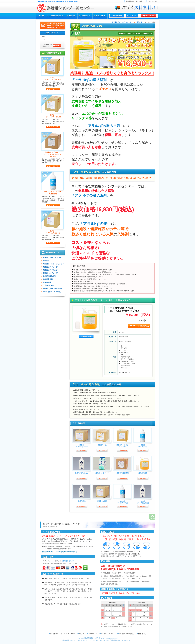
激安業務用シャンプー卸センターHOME (62, 634)
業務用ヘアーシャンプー (52, 258)
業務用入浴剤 (48, 279)
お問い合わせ (100, 16)
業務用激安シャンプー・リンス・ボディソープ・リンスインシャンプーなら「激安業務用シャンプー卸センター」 (98, 640)
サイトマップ (153, 1)
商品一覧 (71, 16)
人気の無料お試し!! (56, 16)
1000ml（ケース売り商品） (53, 289)
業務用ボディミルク (50, 270)
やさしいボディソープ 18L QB (53, 78)
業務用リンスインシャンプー (54, 264)
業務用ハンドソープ (50, 273)
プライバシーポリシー (108, 634)
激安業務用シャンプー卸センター (122, 22)
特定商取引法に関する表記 (134, 1)
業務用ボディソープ (50, 267)
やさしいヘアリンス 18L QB (53, 232)
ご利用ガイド (85, 16)
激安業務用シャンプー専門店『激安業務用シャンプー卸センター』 (58, 2)
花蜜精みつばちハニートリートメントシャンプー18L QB (53, 154)
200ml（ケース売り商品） (52, 292)
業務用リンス (48, 261)
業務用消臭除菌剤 (49, 276)
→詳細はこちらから (68, 561)
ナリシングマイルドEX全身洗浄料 (53, 193)
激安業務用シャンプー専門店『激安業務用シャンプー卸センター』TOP (41, 16)
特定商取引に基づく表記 (126, 634)
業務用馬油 (47, 282)
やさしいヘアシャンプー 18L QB (53, 116)
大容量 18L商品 (49, 285)
